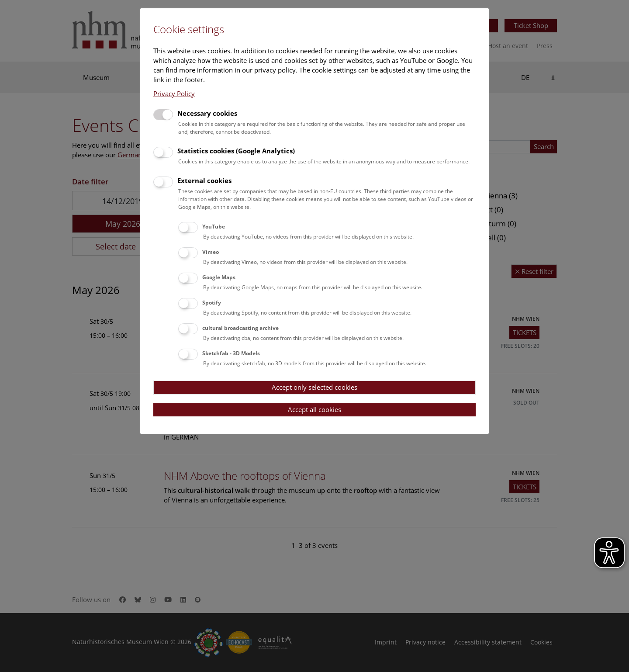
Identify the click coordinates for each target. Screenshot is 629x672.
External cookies (204, 180)
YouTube (214, 227)
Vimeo (211, 252)
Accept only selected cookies (314, 387)
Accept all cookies (314, 409)
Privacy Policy (174, 94)
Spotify (212, 303)
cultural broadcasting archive (240, 328)
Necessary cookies (207, 113)
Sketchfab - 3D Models (231, 353)
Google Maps (219, 277)
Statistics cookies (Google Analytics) (236, 151)
